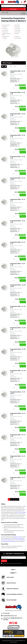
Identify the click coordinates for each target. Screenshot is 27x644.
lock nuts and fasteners (20, 540)
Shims (7, 13)
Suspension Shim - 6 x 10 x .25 (18, 350)
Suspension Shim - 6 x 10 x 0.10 (18, 286)
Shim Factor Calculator (21, 512)
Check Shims (17, 36)
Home (3, 13)
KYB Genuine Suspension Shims (6, 34)
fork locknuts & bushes (18, 538)
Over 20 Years (10, 577)
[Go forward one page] (18, 499)
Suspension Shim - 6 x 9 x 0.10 (18, 179)
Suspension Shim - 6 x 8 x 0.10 (18, 72)
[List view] (5, 67)
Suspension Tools (17, 537)
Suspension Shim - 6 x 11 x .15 (18, 414)
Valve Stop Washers (18, 38)
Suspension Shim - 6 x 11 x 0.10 (18, 393)
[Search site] (24, 6)
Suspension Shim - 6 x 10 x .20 (18, 328)
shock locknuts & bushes (6, 540)
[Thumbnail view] (3, 67)
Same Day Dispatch (11, 583)
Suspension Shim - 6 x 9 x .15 (18, 200)
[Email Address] (13, 558)
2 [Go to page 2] (11, 499)
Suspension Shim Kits (6, 25)
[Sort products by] (19, 67)
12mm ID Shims (5, 32)
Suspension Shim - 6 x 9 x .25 (18, 243)
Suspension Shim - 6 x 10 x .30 (18, 371)
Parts (14, 570)
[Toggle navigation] (2, 2)
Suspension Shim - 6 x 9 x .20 (18, 221)
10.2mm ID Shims (5, 30)
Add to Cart (23, 88)
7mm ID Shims (4, 27)
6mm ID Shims (17, 25)
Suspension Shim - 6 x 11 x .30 (18, 478)
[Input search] (12, 6)
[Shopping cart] (22, 2)
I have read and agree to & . (12, 563)
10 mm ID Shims (17, 28)
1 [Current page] (9, 499)
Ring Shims (16, 34)
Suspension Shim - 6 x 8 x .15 (18, 93)
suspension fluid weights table (9, 541)
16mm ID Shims (17, 32)
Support (13, 573)
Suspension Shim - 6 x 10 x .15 (18, 307)
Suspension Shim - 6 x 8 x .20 (18, 115)
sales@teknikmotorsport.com (10, 616)
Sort (11, 67)
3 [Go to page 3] (13, 499)
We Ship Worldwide (11, 600)
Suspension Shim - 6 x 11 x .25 (18, 457)
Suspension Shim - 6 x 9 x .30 (18, 264)
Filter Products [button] (7, 63)
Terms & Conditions (13, 564)
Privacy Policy (19, 564)
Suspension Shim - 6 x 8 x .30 (18, 157)
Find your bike (17, 9)
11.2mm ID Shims (17, 30)
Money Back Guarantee (12, 589)
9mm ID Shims (4, 28)
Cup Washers (4, 38)
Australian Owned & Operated (14, 594)
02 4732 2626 (6, 613)
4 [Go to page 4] (16, 499)
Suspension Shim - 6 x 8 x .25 (18, 136)
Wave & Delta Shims (5, 36)
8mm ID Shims (17, 27)
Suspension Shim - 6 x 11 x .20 (18, 435)
